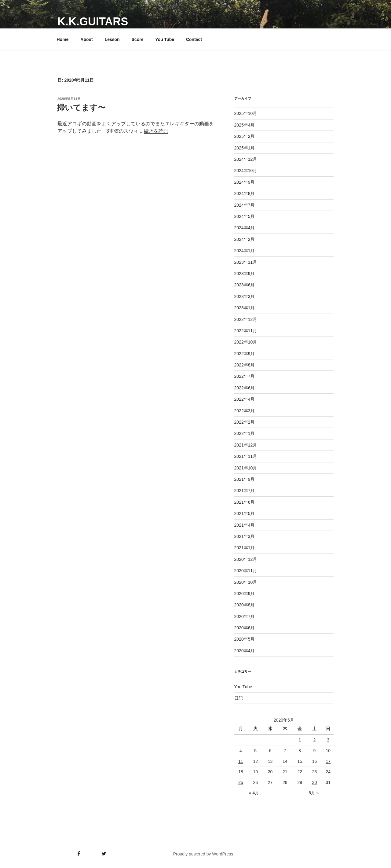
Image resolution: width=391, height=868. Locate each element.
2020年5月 (245, 639)
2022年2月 (245, 422)
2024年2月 (245, 239)
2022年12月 (246, 319)
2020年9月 (245, 594)
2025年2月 (245, 136)
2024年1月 (245, 251)
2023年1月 (245, 308)
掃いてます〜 (81, 108)
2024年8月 (245, 193)
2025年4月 (245, 125)
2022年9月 (245, 354)
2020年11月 (246, 571)
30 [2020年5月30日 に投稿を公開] (315, 782)
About (86, 39)
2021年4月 (245, 525)
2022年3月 (245, 411)
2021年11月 (246, 456)
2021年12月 (246, 445)
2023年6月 (245, 285)
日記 (239, 698)
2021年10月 (246, 468)
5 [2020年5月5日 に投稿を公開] (255, 751)
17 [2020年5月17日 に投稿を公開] (328, 761)
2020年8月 (245, 605)
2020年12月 (246, 559)
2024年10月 (246, 171)
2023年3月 (245, 296)
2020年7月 (245, 616)
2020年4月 (245, 651)
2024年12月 (246, 159)
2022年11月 (246, 331)
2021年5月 (245, 513)
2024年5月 (245, 216)
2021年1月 (245, 548)
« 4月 (254, 793)
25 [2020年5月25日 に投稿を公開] (241, 782)
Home (63, 39)
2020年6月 (245, 628)
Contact (194, 39)
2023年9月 (245, 274)
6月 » (314, 793)
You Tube (165, 39)
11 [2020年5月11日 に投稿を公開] (241, 761)
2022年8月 (245, 365)
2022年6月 (245, 388)
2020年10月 (246, 582)
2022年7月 (245, 376)
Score (138, 39)
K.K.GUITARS (93, 22)
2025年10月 (246, 113)
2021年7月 (245, 491)
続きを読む (156, 131)
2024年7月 (245, 205)
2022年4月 (245, 399)
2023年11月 (246, 262)
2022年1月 (245, 433)
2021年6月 (245, 502)
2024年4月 (245, 228)
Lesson (112, 39)
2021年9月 (245, 479)
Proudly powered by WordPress (203, 854)
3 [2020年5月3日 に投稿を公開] (328, 740)
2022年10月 (246, 342)
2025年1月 (245, 148)
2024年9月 (245, 182)
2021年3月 (245, 536)
